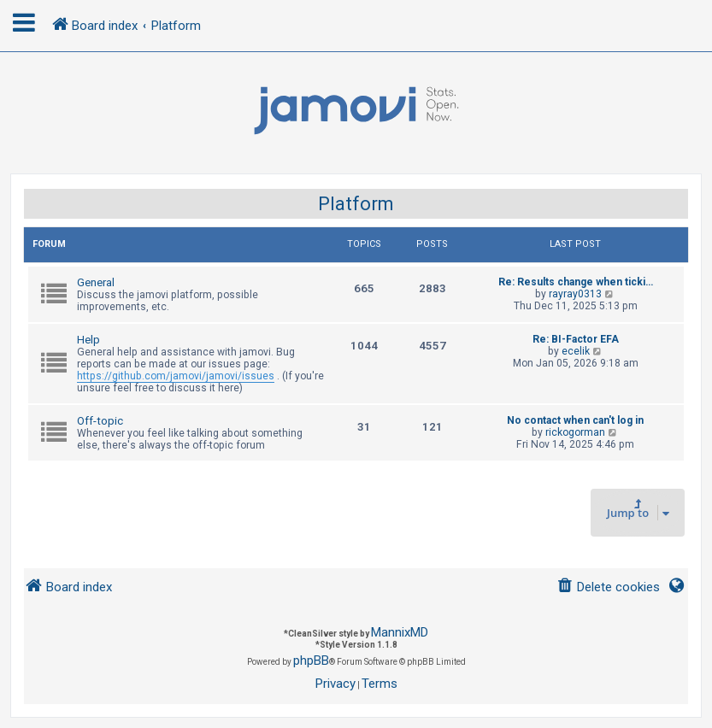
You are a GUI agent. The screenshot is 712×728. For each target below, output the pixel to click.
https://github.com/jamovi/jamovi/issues (176, 376)
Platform (356, 204)
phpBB (311, 660)
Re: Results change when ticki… (576, 282)
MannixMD (400, 632)
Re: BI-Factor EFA (576, 339)
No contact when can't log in (575, 420)
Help (88, 340)
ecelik (576, 351)
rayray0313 (575, 294)
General (96, 282)
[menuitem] (608, 587)
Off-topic (100, 421)
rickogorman (575, 432)
